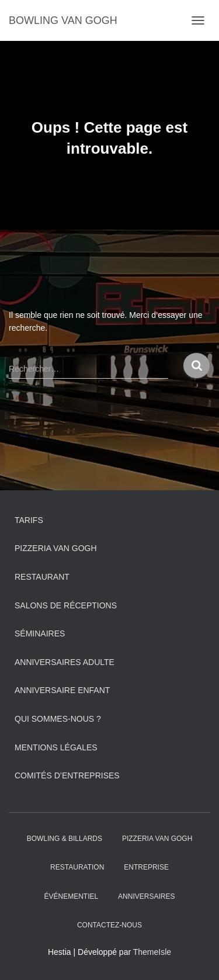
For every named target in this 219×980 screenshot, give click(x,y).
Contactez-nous (109, 925)
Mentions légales (56, 747)
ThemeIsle (152, 952)
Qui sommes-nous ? (58, 719)
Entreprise (146, 867)
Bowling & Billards (65, 839)
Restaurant (42, 577)
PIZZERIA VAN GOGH (56, 548)
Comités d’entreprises (67, 775)
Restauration (77, 867)
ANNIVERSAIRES (146, 896)
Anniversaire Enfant (62, 690)
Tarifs (29, 520)
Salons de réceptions (66, 605)
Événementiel (72, 896)
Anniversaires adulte (65, 662)
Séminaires (40, 633)
